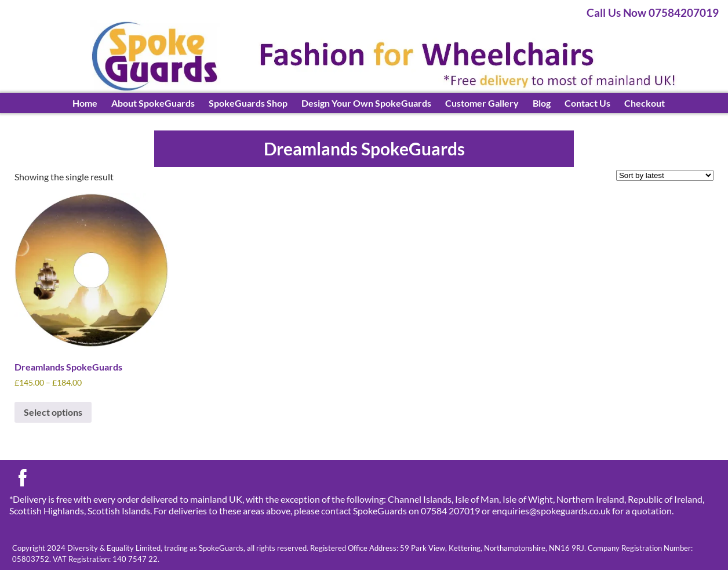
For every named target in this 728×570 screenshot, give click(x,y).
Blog (542, 103)
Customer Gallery (482, 103)
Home (85, 103)
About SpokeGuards (153, 103)
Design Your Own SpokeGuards (366, 103)
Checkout (645, 103)
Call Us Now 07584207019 (653, 12)
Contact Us (587, 103)
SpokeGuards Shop (248, 103)
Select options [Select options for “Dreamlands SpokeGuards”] (53, 412)
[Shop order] (665, 175)
